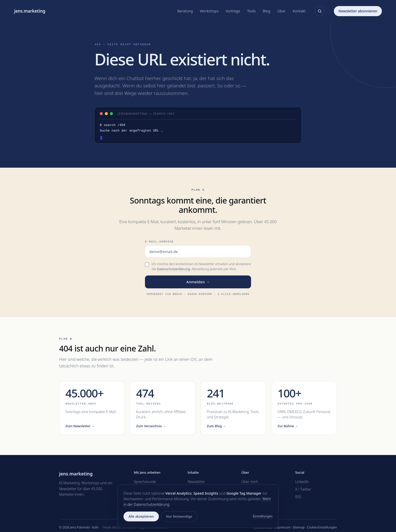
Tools (251, 11)
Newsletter (196, 482)
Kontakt (299, 11)
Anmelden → (198, 282)
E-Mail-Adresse (159, 242)
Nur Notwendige (179, 516)
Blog (267, 11)
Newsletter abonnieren (358, 11)
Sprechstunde (145, 482)
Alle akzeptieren (141, 516)
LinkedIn (302, 482)
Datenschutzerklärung (173, 269)
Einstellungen (263, 516)
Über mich (250, 482)
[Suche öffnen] (320, 11)
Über (281, 11)
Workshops (209, 11)
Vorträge (233, 11)
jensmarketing (30, 11)
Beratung (185, 11)
